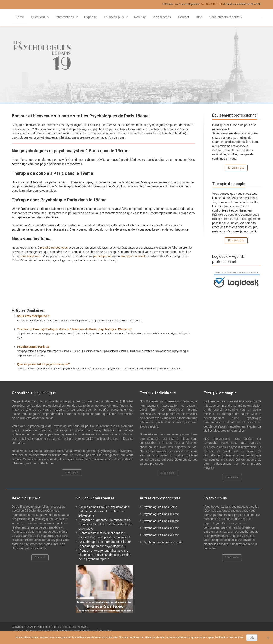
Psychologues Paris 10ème (161, 514)
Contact (183, 17)
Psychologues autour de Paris (163, 542)
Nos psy (140, 17)
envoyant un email (133, 256)
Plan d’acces (162, 17)
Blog (199, 17)
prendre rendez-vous (54, 248)
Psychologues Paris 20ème (161, 535)
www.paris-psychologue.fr (88, 270)
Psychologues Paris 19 (33, 347)
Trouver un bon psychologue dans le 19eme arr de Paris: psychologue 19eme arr (74, 329)
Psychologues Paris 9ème (160, 507)
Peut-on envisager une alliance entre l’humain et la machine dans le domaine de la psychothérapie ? (105, 555)
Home (20, 17)
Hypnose (90, 17)
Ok (252, 638)
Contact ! (40, 558)
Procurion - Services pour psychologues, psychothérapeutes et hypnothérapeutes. (62, 631)
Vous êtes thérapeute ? (226, 17)
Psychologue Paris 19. (48, 627)
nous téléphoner (30, 256)
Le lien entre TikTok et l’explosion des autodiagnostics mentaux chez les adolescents (104, 511)
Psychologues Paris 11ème (161, 521)
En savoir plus (116, 17)
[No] (268, 638)
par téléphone (102, 256)
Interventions (67, 17)
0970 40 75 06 (211, 4)
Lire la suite (72, 473)
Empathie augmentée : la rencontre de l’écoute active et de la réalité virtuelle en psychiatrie (106, 524)
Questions (40, 17)
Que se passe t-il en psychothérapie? (43, 364)
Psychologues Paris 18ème (161, 528)
